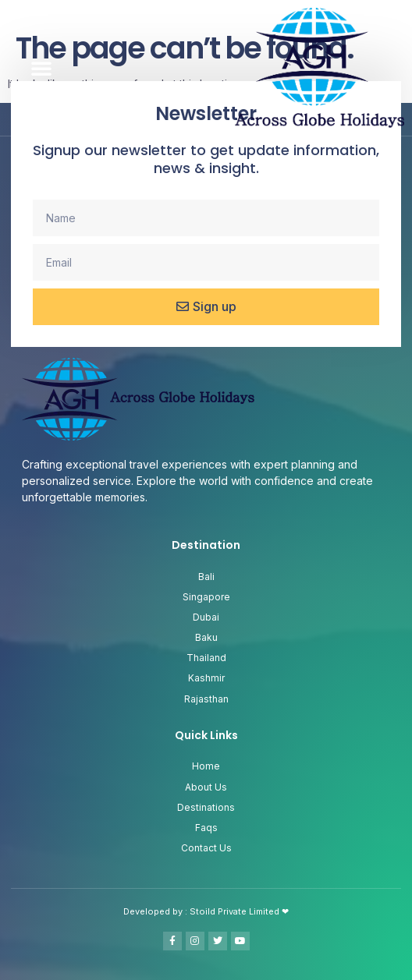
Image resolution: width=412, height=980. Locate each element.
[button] (41, 68)
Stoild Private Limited (236, 911)
